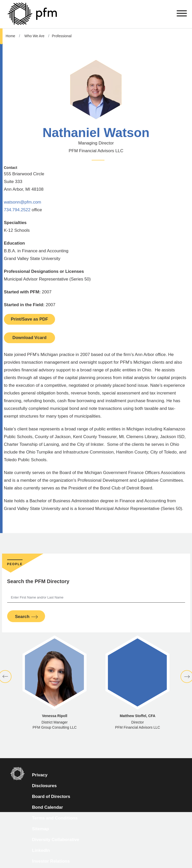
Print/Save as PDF (29, 319)
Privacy (40, 775)
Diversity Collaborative (56, 840)
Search (22, 617)
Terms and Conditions (55, 818)
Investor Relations (51, 861)
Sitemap (40, 829)
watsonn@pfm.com (23, 202)
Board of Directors (51, 797)
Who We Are (34, 36)
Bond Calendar (47, 807)
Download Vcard (29, 338)
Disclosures (44, 786)
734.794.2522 (17, 210)
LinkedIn (41, 850)
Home (10, 36)
